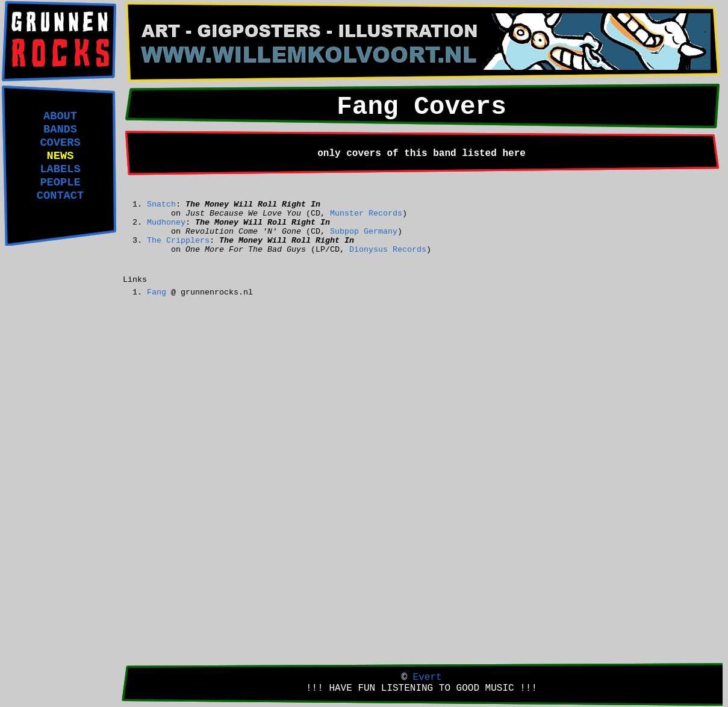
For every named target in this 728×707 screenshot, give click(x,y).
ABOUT (60, 116)
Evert (428, 677)
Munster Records (366, 213)
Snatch (161, 204)
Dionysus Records (388, 250)
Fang (157, 292)
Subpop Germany (364, 232)
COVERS (60, 143)
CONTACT (60, 196)
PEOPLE (60, 182)
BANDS (60, 129)
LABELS (60, 169)
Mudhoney (166, 223)
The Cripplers (178, 241)
